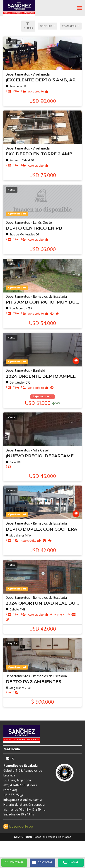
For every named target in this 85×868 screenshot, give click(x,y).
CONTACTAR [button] (42, 863)
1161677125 (13, 795)
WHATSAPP (14, 863)
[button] (79, 8)
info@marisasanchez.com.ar (23, 800)
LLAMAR (71, 863)
